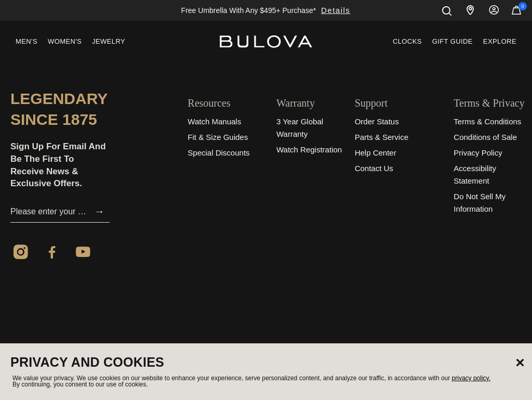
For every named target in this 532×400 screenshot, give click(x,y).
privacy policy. (471, 378)
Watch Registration (309, 150)
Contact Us (374, 168)
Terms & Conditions (487, 121)
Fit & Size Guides (218, 137)
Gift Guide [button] (453, 41)
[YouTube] (83, 254)
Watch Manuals (214, 121)
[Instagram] (21, 254)
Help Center (376, 153)
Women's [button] (65, 41)
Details (336, 10)
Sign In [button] (494, 10)
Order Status (377, 121)
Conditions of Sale (485, 137)
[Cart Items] (516, 12)
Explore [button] (500, 41)
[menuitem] (26, 42)
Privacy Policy (478, 153)
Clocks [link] (407, 41)
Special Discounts (218, 153)
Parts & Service (382, 137)
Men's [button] (26, 41)
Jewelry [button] (109, 41)
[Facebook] (52, 254)
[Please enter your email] (50, 212)
